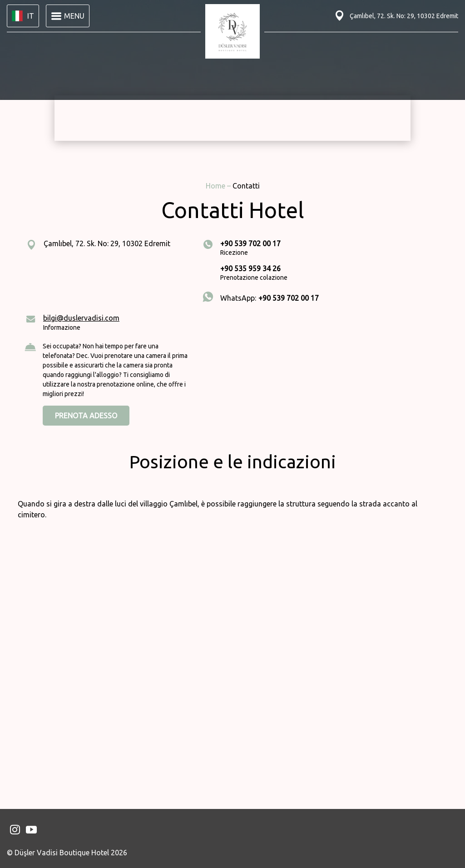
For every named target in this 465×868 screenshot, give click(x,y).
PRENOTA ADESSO (86, 416)
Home (216, 186)
